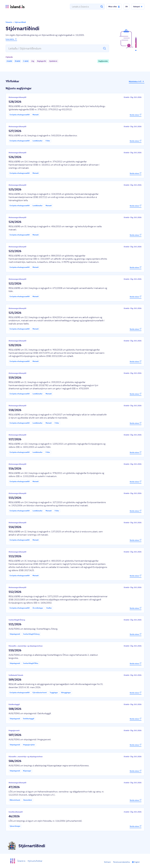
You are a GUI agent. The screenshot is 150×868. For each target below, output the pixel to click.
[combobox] (87, 7)
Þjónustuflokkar (35, 861)
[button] (114, 7)
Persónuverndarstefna (121, 862)
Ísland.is (21, 861)
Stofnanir (107, 862)
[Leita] (102, 7)
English (137, 862)
